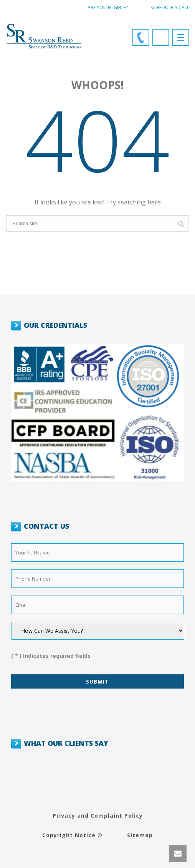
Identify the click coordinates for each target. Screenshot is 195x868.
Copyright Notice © (72, 835)
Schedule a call (170, 7)
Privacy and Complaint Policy (98, 816)
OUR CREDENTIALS (55, 325)
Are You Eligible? (108, 7)
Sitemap (140, 835)
